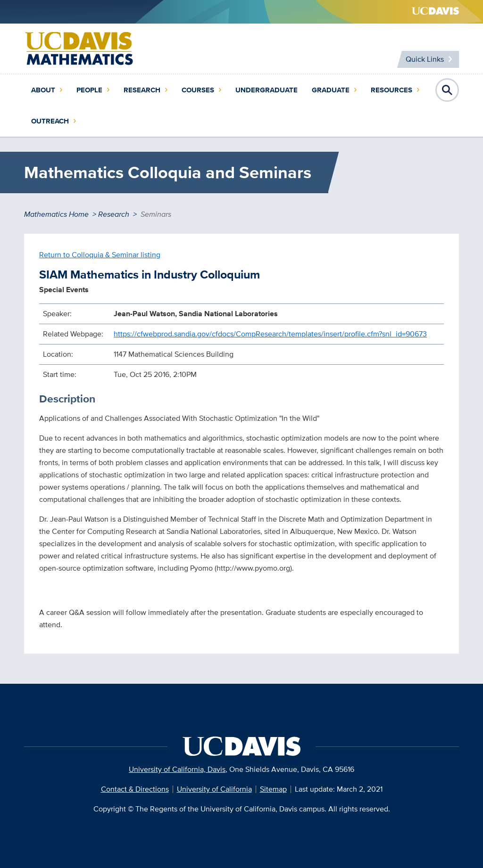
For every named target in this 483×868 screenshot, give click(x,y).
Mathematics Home (56, 214)
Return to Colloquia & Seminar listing (100, 255)
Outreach (50, 121)
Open (447, 90)
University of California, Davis (177, 769)
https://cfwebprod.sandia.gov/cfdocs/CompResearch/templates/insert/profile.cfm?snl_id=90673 (270, 334)
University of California (214, 789)
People (89, 90)
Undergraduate (266, 90)
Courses (198, 90)
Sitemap (273, 789)
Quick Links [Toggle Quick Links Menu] (425, 59)
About (43, 90)
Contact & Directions (135, 789)
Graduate (331, 90)
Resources (391, 90)
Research (142, 90)
